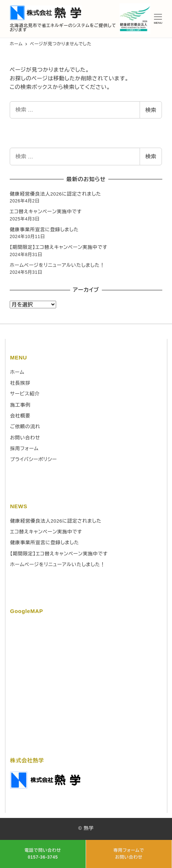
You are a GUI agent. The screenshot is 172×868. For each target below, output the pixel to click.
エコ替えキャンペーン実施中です (46, 212)
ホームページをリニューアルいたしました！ (57, 265)
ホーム (17, 372)
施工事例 (20, 405)
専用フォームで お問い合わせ (129, 854)
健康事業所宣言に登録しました (44, 230)
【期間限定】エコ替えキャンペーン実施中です (58, 247)
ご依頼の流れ (25, 427)
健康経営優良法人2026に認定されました (55, 194)
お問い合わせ (25, 438)
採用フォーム (24, 449)
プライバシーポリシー (33, 459)
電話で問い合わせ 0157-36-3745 (43, 854)
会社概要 (20, 416)
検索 (151, 110)
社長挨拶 (20, 383)
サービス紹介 (25, 394)
